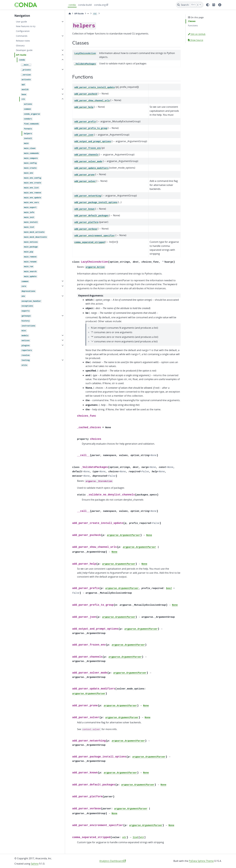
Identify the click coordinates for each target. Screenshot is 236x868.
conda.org (100, 5)
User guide (21, 22)
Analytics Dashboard (113, 861)
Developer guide (24, 50)
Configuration (23, 31)
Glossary (20, 45)
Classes (192, 21)
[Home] (70, 14)
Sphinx (35, 864)
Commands (22, 36)
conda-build (85, 5)
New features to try (26, 26)
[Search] (190, 5)
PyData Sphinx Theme (201, 861)
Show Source (196, 40)
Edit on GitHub (197, 34)
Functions (193, 25)
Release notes (23, 41)
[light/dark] (208, 5)
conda (72, 5)
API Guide (21, 55)
